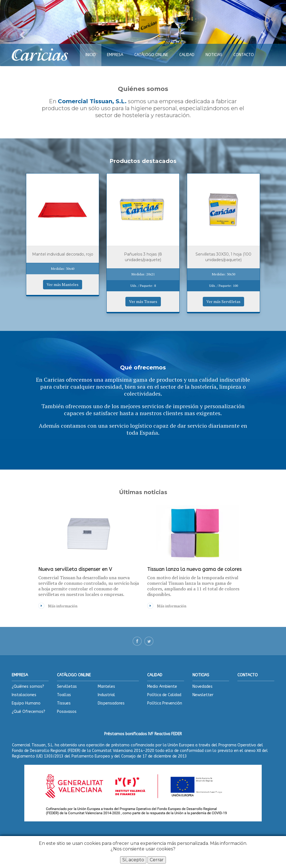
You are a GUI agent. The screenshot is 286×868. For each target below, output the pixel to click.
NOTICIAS (214, 55)
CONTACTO (244, 55)
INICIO (91, 55)
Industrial (106, 695)
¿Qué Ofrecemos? (28, 712)
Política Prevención (165, 703)
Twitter (149, 641)
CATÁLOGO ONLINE (151, 55)
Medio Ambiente (162, 687)
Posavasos (67, 712)
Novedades (202, 687)
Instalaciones (24, 695)
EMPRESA (115, 55)
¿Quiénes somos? (28, 687)
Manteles (106, 687)
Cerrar (157, 860)
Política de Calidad (164, 695)
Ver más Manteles (63, 284)
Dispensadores (111, 703)
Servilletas (67, 687)
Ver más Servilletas (223, 301)
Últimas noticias (143, 492)
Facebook (137, 641)
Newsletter (203, 695)
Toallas (64, 695)
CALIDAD (187, 55)
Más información (228, 843)
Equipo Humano (26, 703)
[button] (22, 33)
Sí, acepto (133, 860)
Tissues (64, 703)
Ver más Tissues (143, 301)
